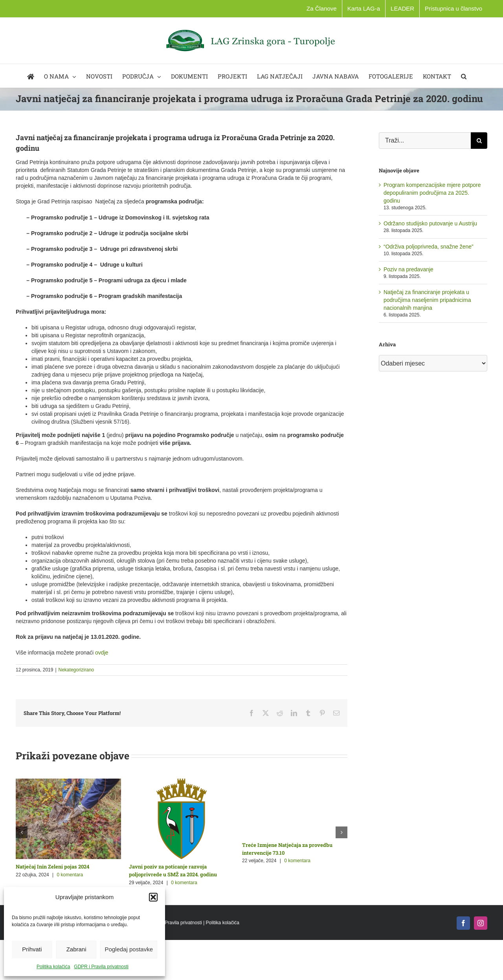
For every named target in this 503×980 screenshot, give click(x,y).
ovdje (102, 653)
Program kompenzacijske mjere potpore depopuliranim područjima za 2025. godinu (432, 193)
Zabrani (76, 949)
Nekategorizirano (76, 670)
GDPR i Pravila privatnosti (101, 967)
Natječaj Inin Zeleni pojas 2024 (52, 867)
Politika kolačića (53, 967)
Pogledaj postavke (129, 949)
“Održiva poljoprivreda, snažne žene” (429, 247)
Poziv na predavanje (408, 269)
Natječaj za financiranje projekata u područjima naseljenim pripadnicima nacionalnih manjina (427, 300)
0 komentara (70, 875)
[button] (153, 897)
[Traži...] (425, 141)
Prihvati (32, 949)
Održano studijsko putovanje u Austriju (430, 223)
